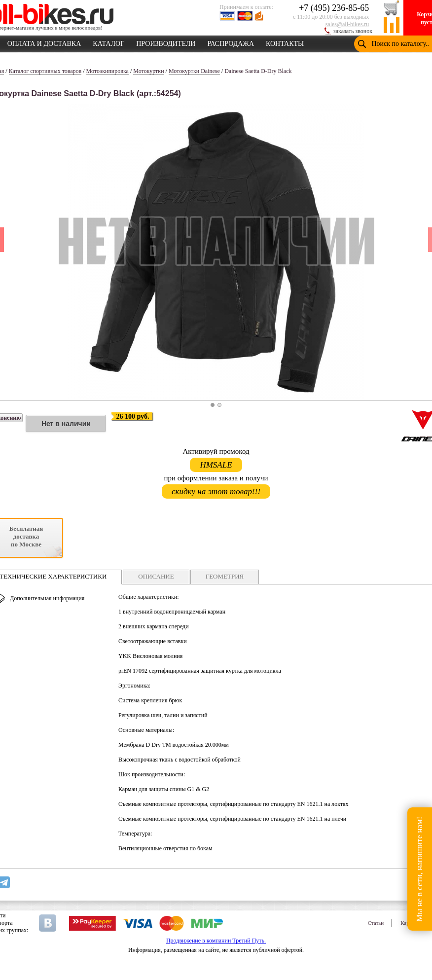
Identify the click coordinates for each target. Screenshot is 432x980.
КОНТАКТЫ (285, 42)
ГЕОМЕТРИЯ (225, 576)
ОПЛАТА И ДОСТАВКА (44, 42)
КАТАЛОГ (108, 42)
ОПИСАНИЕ (156, 576)
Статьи (376, 923)
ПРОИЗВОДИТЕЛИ (166, 42)
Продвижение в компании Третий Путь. (216, 941)
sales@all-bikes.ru (347, 24)
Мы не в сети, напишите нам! (419, 869)
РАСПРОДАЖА (231, 42)
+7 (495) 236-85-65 (334, 8)
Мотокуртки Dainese (194, 71)
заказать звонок (353, 31)
